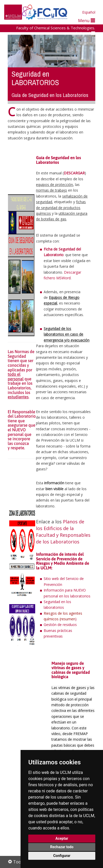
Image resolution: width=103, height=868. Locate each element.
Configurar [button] (62, 856)
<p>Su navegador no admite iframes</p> (29, 722)
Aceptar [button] (62, 838)
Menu (87, 20)
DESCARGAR (74, 173)
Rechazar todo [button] (62, 847)
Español (89, 12)
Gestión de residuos (60, 625)
